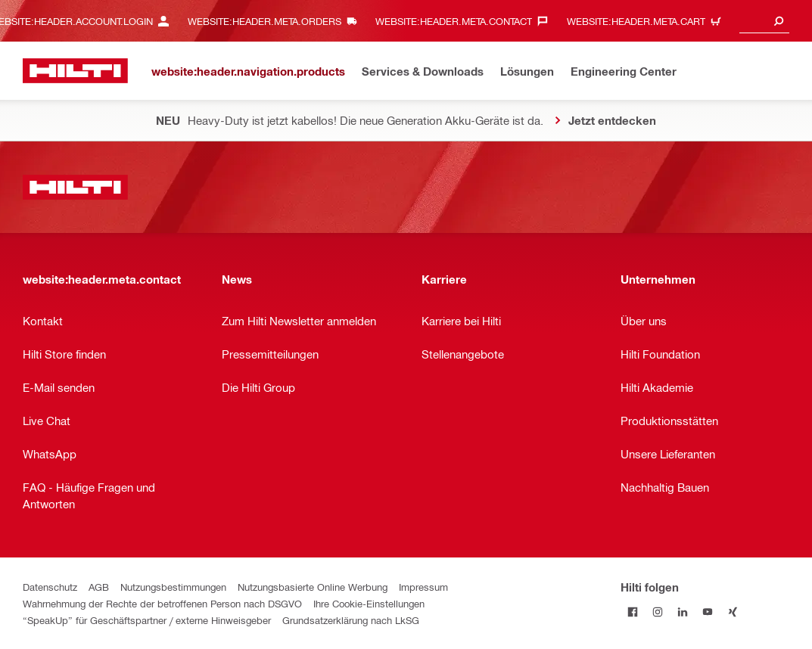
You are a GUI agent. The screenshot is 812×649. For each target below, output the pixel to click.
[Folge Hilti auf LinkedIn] (683, 612)
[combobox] (764, 21)
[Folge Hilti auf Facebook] (633, 612)
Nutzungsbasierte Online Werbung (313, 587)
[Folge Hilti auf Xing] (733, 612)
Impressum (423, 587)
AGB (99, 587)
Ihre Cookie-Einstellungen (369, 603)
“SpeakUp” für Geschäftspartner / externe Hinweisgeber (147, 620)
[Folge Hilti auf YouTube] (708, 612)
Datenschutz (50, 587)
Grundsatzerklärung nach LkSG (351, 620)
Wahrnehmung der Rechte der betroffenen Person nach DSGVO (162, 603)
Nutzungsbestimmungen (173, 587)
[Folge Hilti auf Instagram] (658, 612)
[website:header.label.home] (75, 71)
